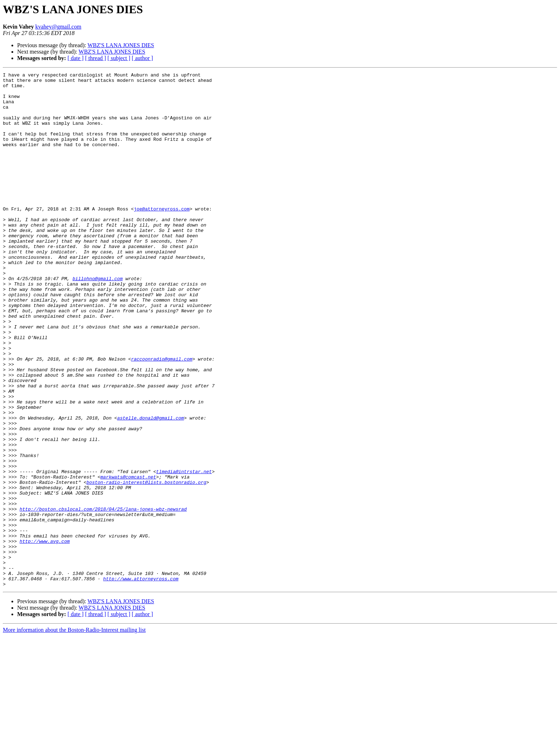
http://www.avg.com (45, 635)
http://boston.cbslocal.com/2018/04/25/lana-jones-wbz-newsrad (103, 597)
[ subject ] (119, 58)
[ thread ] (96, 58)
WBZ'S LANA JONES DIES (121, 45)
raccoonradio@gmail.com (162, 417)
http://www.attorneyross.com (141, 680)
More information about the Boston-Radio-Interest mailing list (74, 733)
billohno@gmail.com (97, 320)
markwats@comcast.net (128, 558)
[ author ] (142, 58)
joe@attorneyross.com (162, 237)
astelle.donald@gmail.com (151, 487)
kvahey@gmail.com (58, 27)
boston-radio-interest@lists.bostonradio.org (146, 565)
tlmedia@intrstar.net (184, 552)
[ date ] (76, 58)
